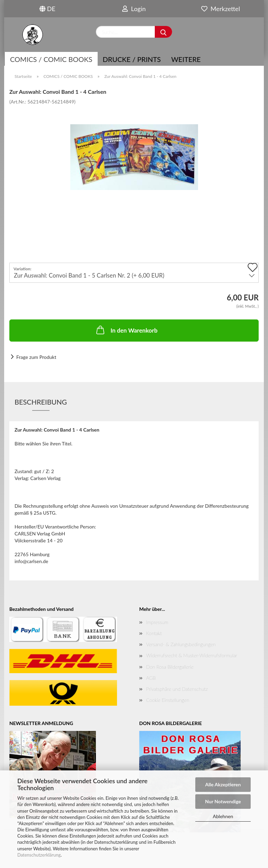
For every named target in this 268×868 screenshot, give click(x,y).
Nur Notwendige (223, 801)
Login (134, 9)
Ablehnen (223, 816)
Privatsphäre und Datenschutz (177, 689)
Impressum (157, 622)
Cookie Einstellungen (168, 700)
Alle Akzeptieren (223, 784)
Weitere (186, 59)
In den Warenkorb (126, 330)
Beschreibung (41, 402)
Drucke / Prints (132, 59)
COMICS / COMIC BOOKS (51, 59)
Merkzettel (221, 9)
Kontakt (154, 633)
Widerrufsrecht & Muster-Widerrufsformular (192, 655)
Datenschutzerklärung (39, 855)
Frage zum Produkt (36, 357)
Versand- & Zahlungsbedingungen (181, 644)
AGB (151, 678)
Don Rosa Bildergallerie (170, 667)
